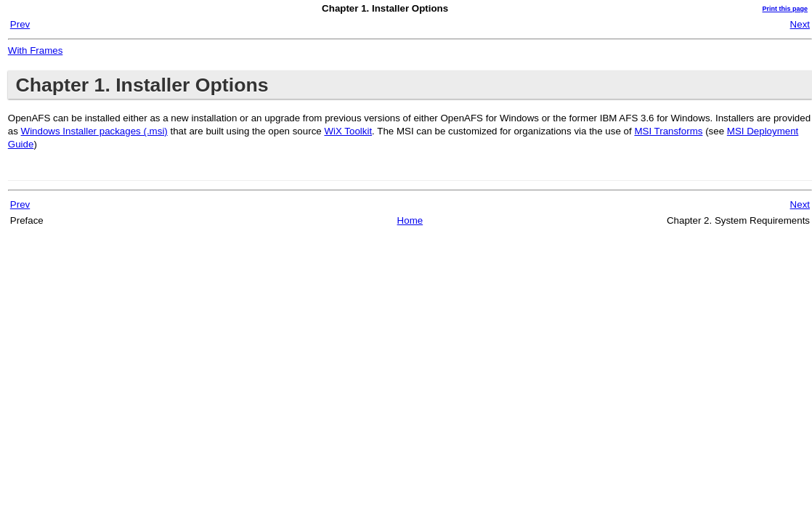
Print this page (785, 9)
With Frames (36, 50)
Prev (20, 24)
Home (410, 220)
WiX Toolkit (348, 131)
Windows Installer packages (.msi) (94, 131)
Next (800, 24)
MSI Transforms (668, 131)
